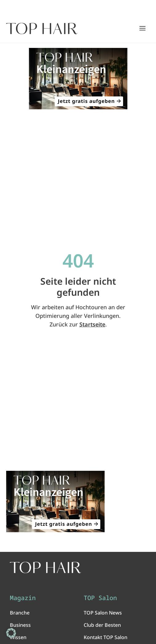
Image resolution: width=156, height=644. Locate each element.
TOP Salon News (103, 613)
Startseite (92, 324)
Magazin (23, 598)
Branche (20, 613)
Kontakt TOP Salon (106, 637)
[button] (11, 633)
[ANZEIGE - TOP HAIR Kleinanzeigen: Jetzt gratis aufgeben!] (78, 79)
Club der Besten (102, 625)
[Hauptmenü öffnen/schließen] (142, 28)
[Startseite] (42, 29)
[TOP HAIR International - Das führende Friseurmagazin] (45, 568)
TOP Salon (100, 598)
